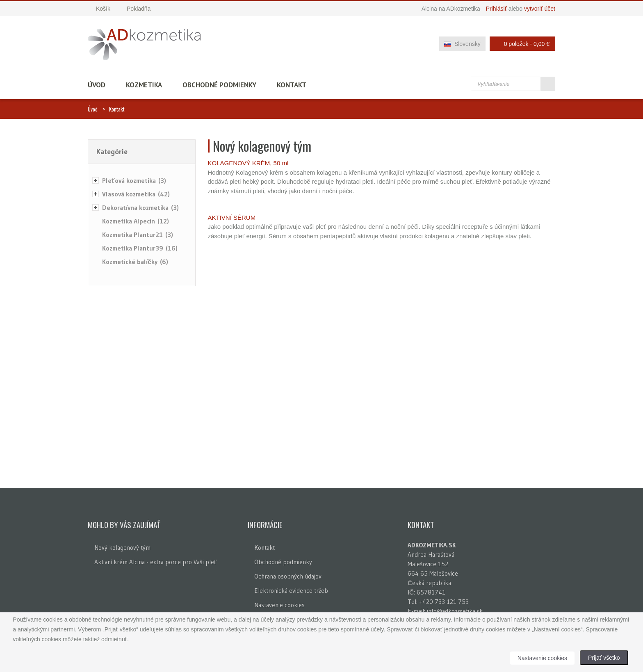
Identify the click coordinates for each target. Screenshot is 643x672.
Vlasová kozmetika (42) (136, 194)
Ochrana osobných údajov (288, 576)
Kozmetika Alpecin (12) (136, 221)
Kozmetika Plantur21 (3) (138, 235)
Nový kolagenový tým (122, 548)
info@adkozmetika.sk (455, 611)
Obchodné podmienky (219, 85)
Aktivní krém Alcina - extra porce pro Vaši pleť (155, 562)
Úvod (97, 85)
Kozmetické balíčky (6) (135, 262)
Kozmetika (144, 85)
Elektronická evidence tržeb (291, 591)
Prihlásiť (496, 9)
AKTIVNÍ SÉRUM (232, 218)
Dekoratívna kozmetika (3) (140, 207)
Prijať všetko (604, 658)
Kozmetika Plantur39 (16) (140, 248)
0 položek (520, 44)
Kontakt (292, 85)
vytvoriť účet (540, 9)
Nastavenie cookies (279, 605)
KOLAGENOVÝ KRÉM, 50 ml (248, 163)
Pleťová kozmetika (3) (134, 180)
